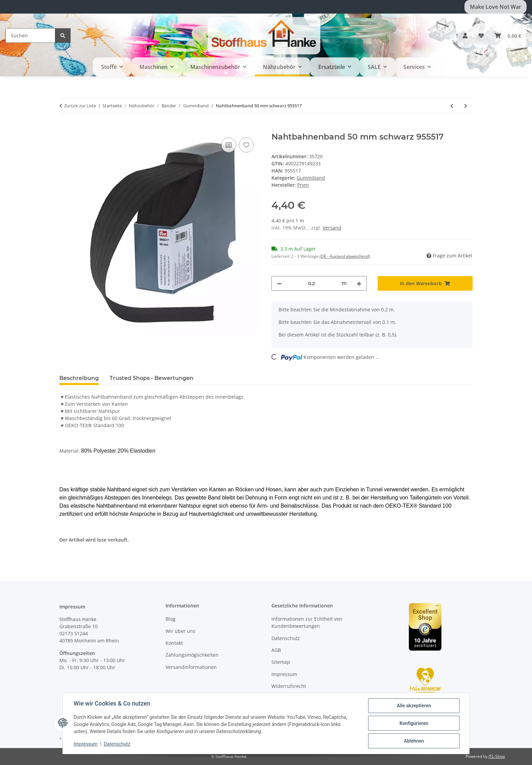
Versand (332, 228)
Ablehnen (414, 741)
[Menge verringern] (279, 283)
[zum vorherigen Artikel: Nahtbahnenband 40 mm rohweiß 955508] (452, 106)
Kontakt (174, 643)
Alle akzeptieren (414, 706)
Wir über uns (180, 631)
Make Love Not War (496, 7)
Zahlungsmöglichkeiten (192, 655)
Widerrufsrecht (289, 686)
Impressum (85, 744)
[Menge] (312, 283)
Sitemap (281, 662)
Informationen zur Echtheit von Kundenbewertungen (307, 622)
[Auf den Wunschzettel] (246, 145)
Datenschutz (117, 744)
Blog (170, 619)
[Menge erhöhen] (359, 283)
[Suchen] (30, 35)
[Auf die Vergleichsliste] (229, 145)
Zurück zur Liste (80, 106)
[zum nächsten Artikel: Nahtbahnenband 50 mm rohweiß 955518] (466, 106)
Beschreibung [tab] (79, 378)
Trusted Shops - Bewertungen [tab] (151, 378)
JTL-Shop (497, 756)
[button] (465, 36)
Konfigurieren (414, 723)
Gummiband (311, 178)
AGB (276, 650)
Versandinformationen (191, 667)
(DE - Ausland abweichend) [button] (345, 256)
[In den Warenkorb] (65, 128)
